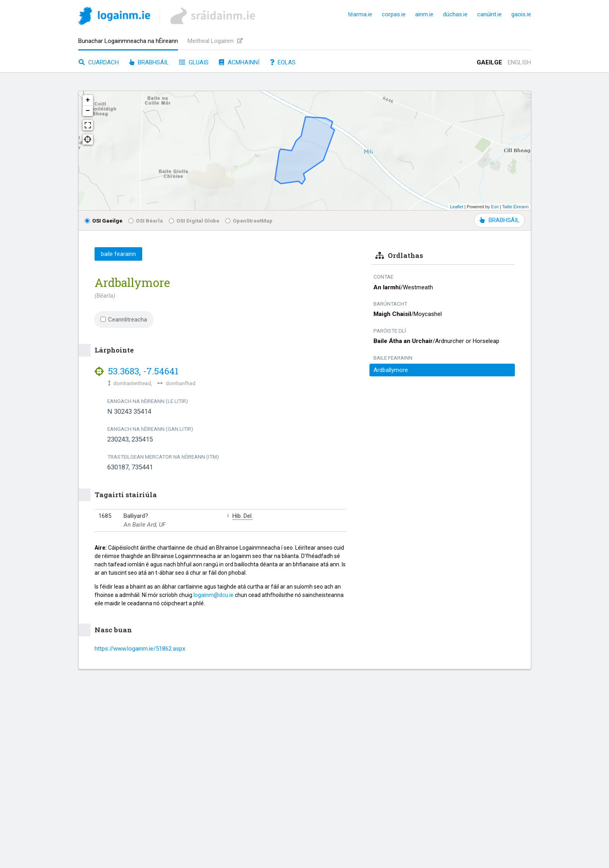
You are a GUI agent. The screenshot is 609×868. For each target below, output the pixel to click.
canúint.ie (489, 14)
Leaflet (457, 207)
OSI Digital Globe (194, 221)
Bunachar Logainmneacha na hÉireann (128, 41)
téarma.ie (360, 14)
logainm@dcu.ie (214, 595)
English (519, 62)
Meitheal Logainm (215, 41)
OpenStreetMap (249, 221)
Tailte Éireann (515, 207)
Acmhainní (239, 62)
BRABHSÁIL (499, 220)
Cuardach (99, 62)
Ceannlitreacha (124, 320)
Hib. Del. (243, 516)
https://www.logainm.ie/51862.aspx (140, 649)
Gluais (194, 62)
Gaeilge (489, 62)
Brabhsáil (149, 62)
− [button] (88, 111)
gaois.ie (521, 14)
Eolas (283, 62)
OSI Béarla (146, 221)
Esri (495, 207)
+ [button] (88, 100)
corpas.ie (394, 14)
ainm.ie (424, 14)
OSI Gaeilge (103, 221)
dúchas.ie (455, 14)
